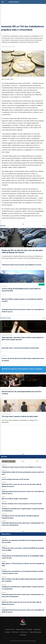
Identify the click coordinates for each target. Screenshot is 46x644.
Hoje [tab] (9, 461)
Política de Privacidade (35, 632)
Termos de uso (24, 632)
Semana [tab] (23, 461)
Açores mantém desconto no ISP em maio (15, 479)
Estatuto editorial (20, 629)
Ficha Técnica (15, 632)
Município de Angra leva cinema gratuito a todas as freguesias (22, 369)
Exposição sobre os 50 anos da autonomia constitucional (20, 348)
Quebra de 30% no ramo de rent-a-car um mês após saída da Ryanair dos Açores (22, 251)
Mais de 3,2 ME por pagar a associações (15, 499)
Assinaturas (23, 635)
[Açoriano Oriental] (23, 626)
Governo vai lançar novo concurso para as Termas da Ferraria (22, 504)
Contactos (8, 632)
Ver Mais (44, 226)
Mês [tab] (37, 461)
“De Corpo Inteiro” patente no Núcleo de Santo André (20, 416)
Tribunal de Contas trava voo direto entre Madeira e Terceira (22, 265)
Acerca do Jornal (10, 629)
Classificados (37, 629)
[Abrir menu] (2, 2)
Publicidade (29, 629)
